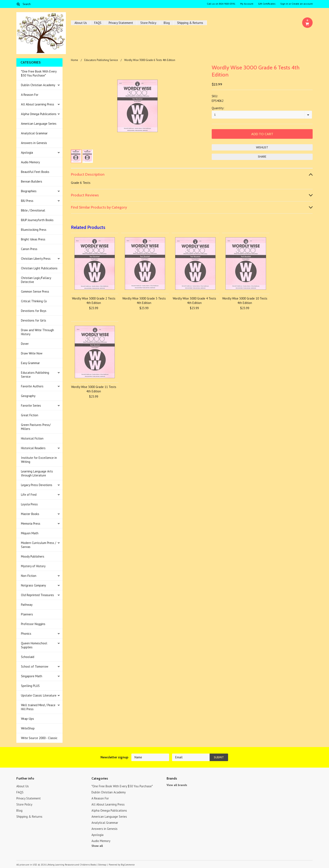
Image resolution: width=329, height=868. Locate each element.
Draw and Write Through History (37, 332)
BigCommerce (128, 865)
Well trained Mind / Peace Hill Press (38, 707)
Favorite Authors (32, 386)
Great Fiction (30, 415)
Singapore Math (32, 676)
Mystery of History (33, 566)
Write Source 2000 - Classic (39, 738)
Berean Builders (32, 181)
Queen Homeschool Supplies (34, 645)
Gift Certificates (267, 4)
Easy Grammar (30, 363)
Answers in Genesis (34, 143)
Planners (27, 614)
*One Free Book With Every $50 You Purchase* (39, 73)
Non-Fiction (29, 576)
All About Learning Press (38, 104)
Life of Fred (29, 495)
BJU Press (27, 201)
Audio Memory (30, 162)
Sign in (284, 4)
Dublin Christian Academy (38, 85)
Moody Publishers (33, 556)
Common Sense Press (35, 291)
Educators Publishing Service (35, 375)
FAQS (98, 23)
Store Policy (148, 23)
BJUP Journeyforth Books (37, 220)
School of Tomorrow (35, 666)
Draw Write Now (32, 353)
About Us (81, 23)
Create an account (302, 4)
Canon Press (29, 249)
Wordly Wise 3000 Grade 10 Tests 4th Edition (245, 301)
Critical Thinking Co (34, 301)
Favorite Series (31, 405)
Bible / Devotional (33, 210)
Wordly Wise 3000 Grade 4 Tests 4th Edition (194, 301)
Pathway (27, 605)
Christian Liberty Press (36, 259)
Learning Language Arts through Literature (37, 473)
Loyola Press (29, 504)
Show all (97, 846)
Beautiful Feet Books (35, 172)
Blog (167, 23)
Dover (25, 344)
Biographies (29, 191)
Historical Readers (33, 448)
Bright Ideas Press (33, 239)
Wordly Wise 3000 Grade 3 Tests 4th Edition (144, 301)
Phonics (26, 634)
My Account (247, 4)
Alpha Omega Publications (39, 114)
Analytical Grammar (34, 133)
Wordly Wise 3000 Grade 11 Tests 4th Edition (94, 389)
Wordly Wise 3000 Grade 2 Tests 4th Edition (94, 301)
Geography (28, 396)
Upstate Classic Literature (39, 695)
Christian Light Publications (39, 268)
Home (74, 60)
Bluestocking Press (34, 230)
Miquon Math (30, 533)
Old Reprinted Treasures (37, 595)
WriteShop (28, 728)
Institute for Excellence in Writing (39, 460)
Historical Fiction (32, 438)
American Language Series (39, 124)
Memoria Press (31, 524)
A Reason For (30, 95)
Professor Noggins (33, 624)
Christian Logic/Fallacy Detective (36, 280)
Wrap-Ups (27, 719)
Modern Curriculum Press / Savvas (39, 545)
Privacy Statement (121, 23)
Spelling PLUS (30, 686)
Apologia (27, 152)
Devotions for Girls (34, 320)
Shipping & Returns (190, 23)
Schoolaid (28, 657)
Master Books (30, 514)
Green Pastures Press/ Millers (36, 427)
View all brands (177, 785)
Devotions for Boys (34, 311)
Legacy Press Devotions (37, 485)
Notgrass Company (33, 585)
